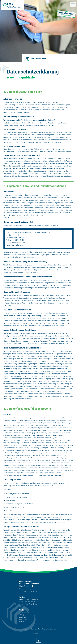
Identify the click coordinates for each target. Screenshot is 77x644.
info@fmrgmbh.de (31, 604)
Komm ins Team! (65, 14)
